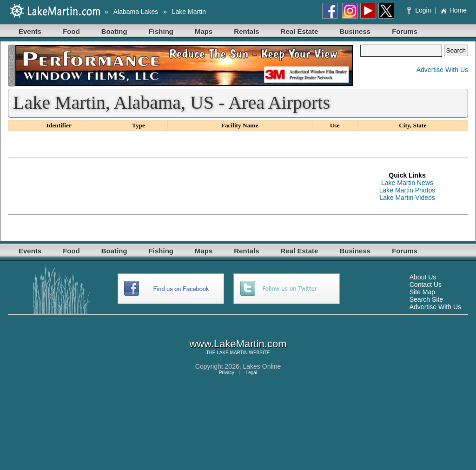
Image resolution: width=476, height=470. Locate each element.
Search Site (426, 299)
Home (453, 10)
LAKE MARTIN (232, 353)
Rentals (246, 31)
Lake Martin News (407, 183)
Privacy (227, 373)
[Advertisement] (177, 186)
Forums (405, 31)
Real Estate (300, 31)
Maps (204, 31)
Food (71, 31)
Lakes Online (262, 366)
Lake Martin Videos (407, 198)
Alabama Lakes (136, 12)
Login (420, 10)
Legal (251, 373)
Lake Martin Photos (407, 190)
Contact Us (426, 285)
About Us (423, 277)
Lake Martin (189, 12)
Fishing (161, 31)
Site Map (422, 292)
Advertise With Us (442, 70)
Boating (114, 31)
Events (30, 31)
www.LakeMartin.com (238, 344)
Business (355, 31)
